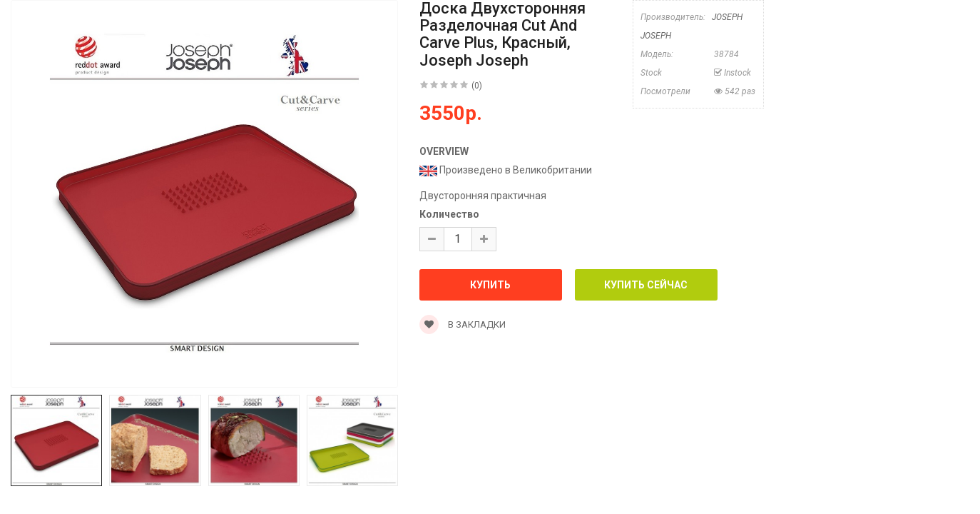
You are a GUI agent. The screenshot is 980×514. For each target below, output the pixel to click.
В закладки (463, 324)
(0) (477, 86)
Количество (449, 214)
